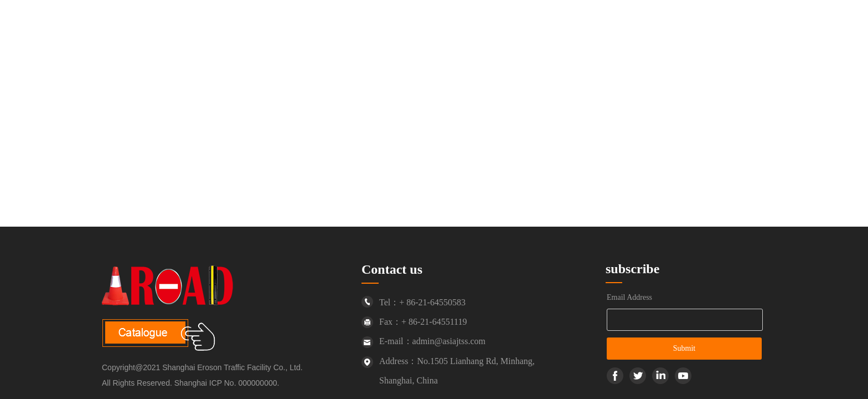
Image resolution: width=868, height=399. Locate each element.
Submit (684, 348)
